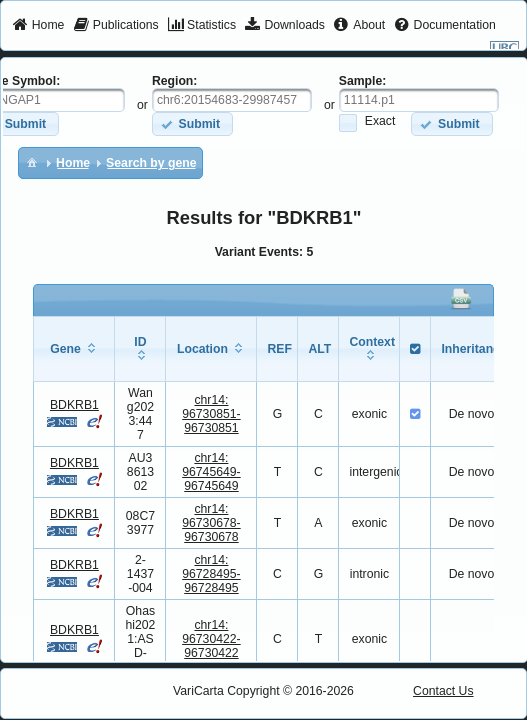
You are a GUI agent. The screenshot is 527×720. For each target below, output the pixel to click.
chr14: (211, 414)
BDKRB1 (74, 405)
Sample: (363, 81)
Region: (175, 81)
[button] (192, 123)
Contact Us (443, 691)
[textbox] (232, 100)
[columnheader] (74, 348)
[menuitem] (38, 26)
